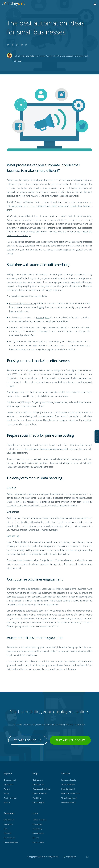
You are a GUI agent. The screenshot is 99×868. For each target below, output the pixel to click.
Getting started (38, 780)
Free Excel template (11, 842)
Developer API (9, 820)
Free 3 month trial (10, 798)
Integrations (8, 824)
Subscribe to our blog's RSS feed (26, 44)
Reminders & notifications (70, 793)
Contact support (38, 802)
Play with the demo (70, 740)
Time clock (8, 833)
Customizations (9, 838)
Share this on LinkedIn (17, 44)
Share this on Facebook (13, 44)
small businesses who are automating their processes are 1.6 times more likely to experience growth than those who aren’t (50, 206)
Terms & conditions (39, 820)
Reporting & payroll (68, 789)
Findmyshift (12, 296)
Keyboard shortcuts (40, 793)
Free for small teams (68, 802)
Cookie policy (37, 829)
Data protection (38, 833)
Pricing (6, 793)
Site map (36, 838)
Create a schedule (28, 740)
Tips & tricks (37, 798)
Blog (5, 829)
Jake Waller (30, 56)
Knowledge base (38, 784)
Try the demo (9, 784)
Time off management (69, 798)
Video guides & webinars (41, 789)
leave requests (43, 317)
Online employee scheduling (22, 303)
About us (7, 802)
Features (7, 789)
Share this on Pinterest (22, 44)
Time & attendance (68, 784)
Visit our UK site (38, 842)
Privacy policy (37, 824)
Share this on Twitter (8, 44)
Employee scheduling (69, 780)
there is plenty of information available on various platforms (44, 449)
